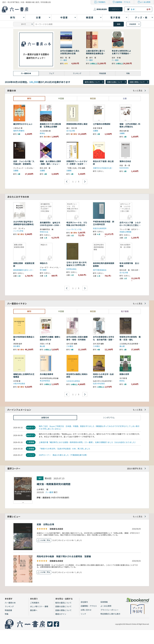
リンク (83, 614)
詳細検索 (133, 24)
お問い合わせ (86, 610)
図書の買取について (137, 82)
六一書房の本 (10, 603)
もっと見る (138, 90)
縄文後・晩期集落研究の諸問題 (54, 484)
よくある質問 (145, 2)
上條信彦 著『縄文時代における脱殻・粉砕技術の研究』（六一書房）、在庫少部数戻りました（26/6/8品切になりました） (88, 442)
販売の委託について (92, 82)
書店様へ (34, 610)
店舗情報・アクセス (123, 2)
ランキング (9, 606)
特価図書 (8, 610)
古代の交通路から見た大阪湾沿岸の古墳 (70, 52)
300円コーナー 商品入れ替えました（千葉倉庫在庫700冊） (63, 455)
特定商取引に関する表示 (110, 614)
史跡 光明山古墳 (45, 524)
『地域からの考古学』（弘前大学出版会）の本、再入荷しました (64, 449)
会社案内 (84, 602)
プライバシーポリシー (109, 610)
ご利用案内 (101, 2)
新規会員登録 (102, 9)
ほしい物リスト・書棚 (39, 606)
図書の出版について (115, 82)
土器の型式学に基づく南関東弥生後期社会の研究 (96, 53)
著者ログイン (61, 614)
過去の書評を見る (135, 468)
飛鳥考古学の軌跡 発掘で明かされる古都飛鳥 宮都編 (64, 556)
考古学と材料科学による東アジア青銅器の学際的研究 (121, 53)
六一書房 (64, 60)
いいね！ (44, 540)
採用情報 (104, 602)
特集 (7, 614)
